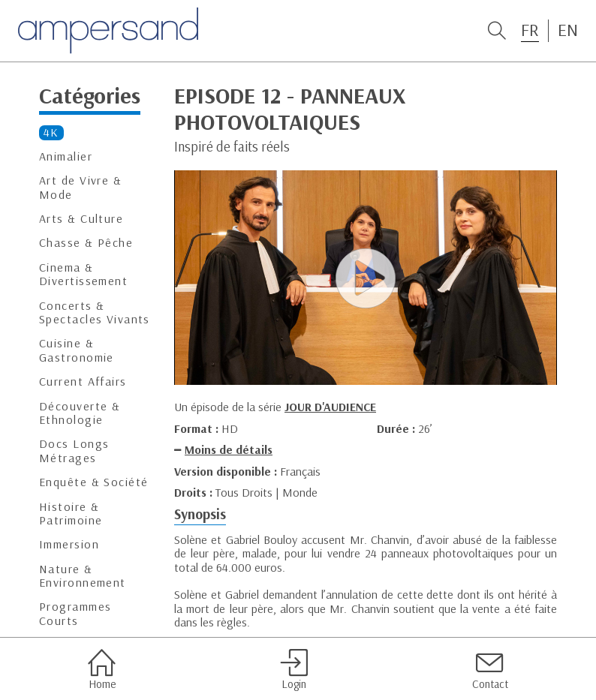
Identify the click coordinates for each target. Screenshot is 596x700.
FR (530, 30)
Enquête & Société (93, 482)
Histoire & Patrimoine (71, 514)
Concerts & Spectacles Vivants (95, 312)
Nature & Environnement (83, 576)
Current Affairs (83, 382)
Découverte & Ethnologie (80, 413)
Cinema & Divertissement (83, 274)
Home (102, 669)
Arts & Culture (81, 219)
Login (294, 669)
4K (51, 132)
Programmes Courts (75, 613)
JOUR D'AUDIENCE (330, 407)
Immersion (69, 544)
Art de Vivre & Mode (80, 187)
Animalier (66, 156)
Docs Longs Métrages (74, 451)
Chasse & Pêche (86, 243)
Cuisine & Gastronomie (77, 350)
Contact (490, 669)
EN (568, 30)
